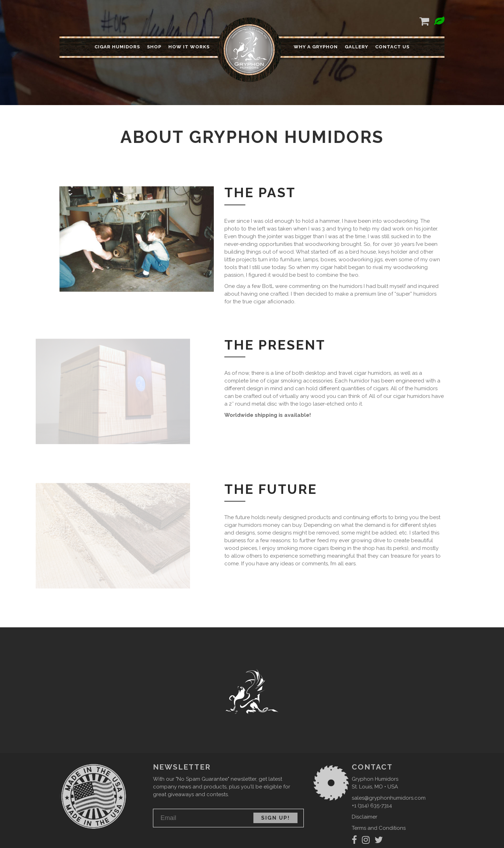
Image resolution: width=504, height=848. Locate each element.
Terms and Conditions (379, 828)
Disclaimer (365, 817)
